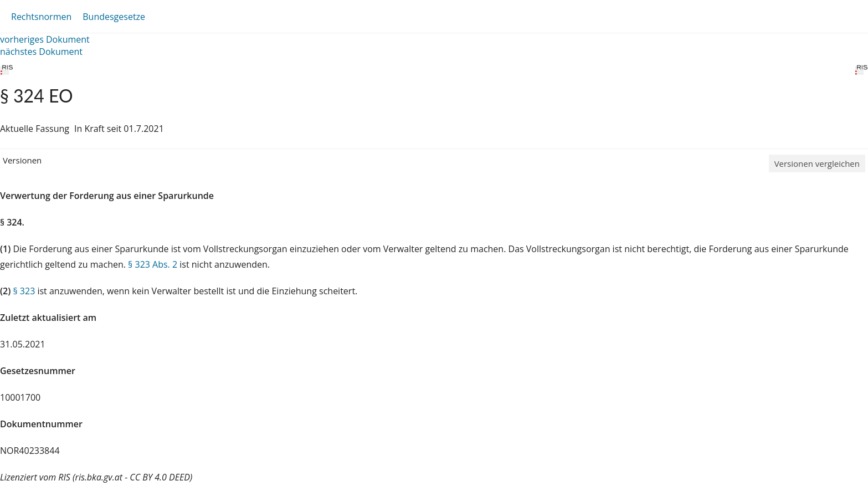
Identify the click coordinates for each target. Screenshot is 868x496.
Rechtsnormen (41, 17)
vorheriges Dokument (45, 39)
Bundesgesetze (114, 17)
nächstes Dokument (41, 52)
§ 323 (24, 291)
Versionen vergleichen (817, 163)
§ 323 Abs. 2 (153, 264)
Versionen (22, 160)
